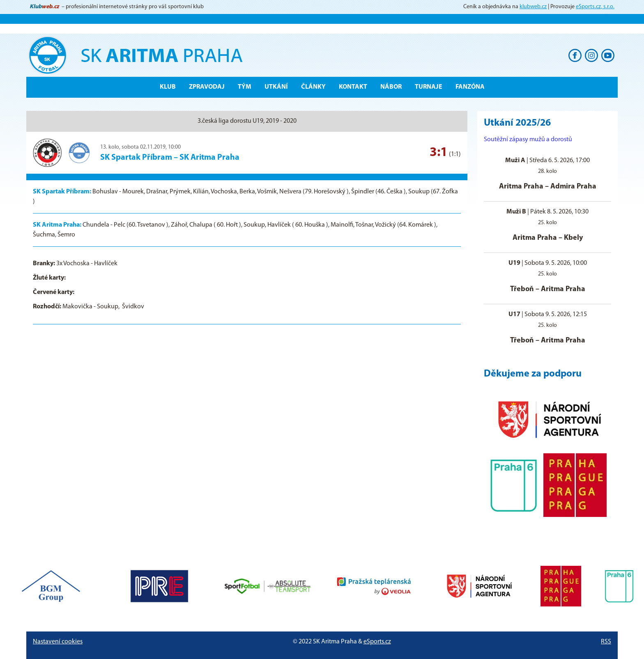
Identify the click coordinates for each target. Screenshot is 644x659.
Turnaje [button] (429, 87)
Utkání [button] (276, 87)
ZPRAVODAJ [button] (207, 87)
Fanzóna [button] (470, 87)
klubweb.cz (533, 7)
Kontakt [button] (353, 87)
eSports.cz (377, 642)
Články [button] (313, 87)
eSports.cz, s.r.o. (595, 7)
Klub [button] (168, 87)
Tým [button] (245, 87)
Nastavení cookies (58, 642)
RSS (606, 642)
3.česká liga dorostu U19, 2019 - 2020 (247, 121)
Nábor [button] (391, 87)
